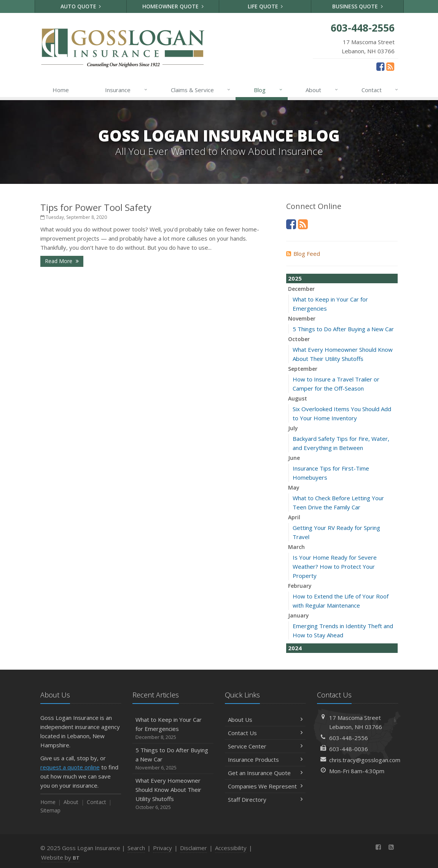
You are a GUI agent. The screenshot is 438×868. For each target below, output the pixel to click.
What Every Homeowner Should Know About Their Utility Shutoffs (173, 794)
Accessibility (231, 848)
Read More (62, 261)
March (296, 547)
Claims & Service (201, 90)
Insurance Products (265, 759)
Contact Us (265, 733)
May (294, 487)
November (302, 318)
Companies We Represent (265, 786)
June (294, 458)
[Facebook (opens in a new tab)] (380, 66)
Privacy (162, 848)
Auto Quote (81, 6)
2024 (295, 648)
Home (61, 90)
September (303, 369)
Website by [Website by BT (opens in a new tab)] (60, 857)
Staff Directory (265, 799)
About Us (265, 720)
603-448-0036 (349, 749)
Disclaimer (194, 848)
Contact (380, 90)
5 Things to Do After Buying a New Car (343, 329)
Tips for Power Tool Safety (96, 207)
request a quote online (70, 767)
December (301, 289)
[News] (390, 66)
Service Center (265, 746)
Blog (268, 90)
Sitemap (50, 810)
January (299, 615)
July (293, 428)
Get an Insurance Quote (265, 773)
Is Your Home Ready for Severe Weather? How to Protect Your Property (335, 566)
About (322, 90)
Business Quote (358, 6)
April (294, 517)
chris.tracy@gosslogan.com (365, 760)
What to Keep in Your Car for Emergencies (173, 728)
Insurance (127, 90)
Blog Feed (303, 254)
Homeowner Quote (173, 6)
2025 (295, 278)
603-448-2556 (349, 738)
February (300, 586)
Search (136, 848)
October (299, 339)
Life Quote (265, 6)
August (298, 398)
